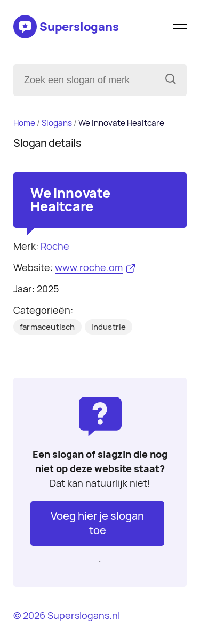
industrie (109, 327)
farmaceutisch (47, 327)
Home (24, 123)
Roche (55, 246)
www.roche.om (89, 268)
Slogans (57, 123)
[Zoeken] (171, 80)
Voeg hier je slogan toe (97, 523)
